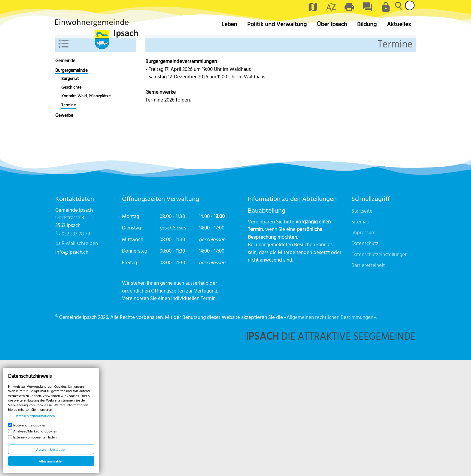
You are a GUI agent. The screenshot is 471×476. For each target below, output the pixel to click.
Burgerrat (70, 194)
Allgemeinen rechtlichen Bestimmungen (330, 433)
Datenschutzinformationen (35, 416)
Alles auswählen (51, 461)
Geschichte (71, 203)
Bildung (367, 24)
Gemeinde (65, 176)
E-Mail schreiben (80, 359)
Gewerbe (64, 231)
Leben (229, 24)
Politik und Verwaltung (277, 24)
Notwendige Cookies (29, 425)
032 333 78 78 (76, 349)
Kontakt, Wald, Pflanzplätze (86, 212)
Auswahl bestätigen (51, 449)
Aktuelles (399, 24)
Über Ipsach (332, 24)
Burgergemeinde (71, 186)
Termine (68, 221)
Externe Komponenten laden (35, 437)
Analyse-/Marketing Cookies (35, 431)
